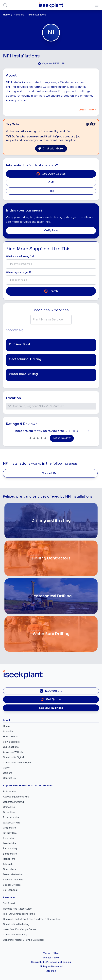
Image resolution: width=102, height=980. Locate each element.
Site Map (51, 971)
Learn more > (87, 110)
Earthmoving (10, 849)
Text (51, 191)
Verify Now (51, 231)
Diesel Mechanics (13, 875)
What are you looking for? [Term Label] (20, 256)
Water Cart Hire (12, 823)
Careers (8, 773)
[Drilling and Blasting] (51, 521)
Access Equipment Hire (16, 797)
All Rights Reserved (51, 967)
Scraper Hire (10, 854)
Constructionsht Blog (15, 935)
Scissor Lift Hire (12, 885)
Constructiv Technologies (17, 763)
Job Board (9, 904)
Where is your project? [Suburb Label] (19, 272)
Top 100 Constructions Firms (19, 914)
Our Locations (11, 747)
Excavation (9, 838)
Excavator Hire (11, 817)
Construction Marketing (16, 924)
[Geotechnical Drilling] (51, 596)
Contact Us (9, 778)
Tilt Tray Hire (10, 833)
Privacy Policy (51, 958)
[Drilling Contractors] (51, 558)
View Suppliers (11, 742)
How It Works (11, 737)
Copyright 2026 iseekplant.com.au (51, 962)
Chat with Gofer (51, 149)
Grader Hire (9, 828)
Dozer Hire (9, 812)
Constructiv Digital (13, 757)
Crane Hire (9, 807)
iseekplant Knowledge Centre (20, 930)
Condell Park (50, 473)
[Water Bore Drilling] (51, 634)
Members (19, 15)
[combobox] (51, 264)
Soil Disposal (10, 890)
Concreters (9, 869)
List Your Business (51, 708)
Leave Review (62, 438)
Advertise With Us (13, 752)
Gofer (6, 768)
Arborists (8, 864)
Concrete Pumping (13, 802)
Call (51, 183)
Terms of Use (51, 953)
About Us (8, 732)
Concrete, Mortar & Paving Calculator (24, 940)
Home (6, 15)
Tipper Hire (9, 859)
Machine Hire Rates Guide (17, 909)
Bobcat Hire (10, 792)
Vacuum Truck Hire (13, 880)
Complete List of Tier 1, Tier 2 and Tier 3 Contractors (32, 919)
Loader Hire (9, 843)
